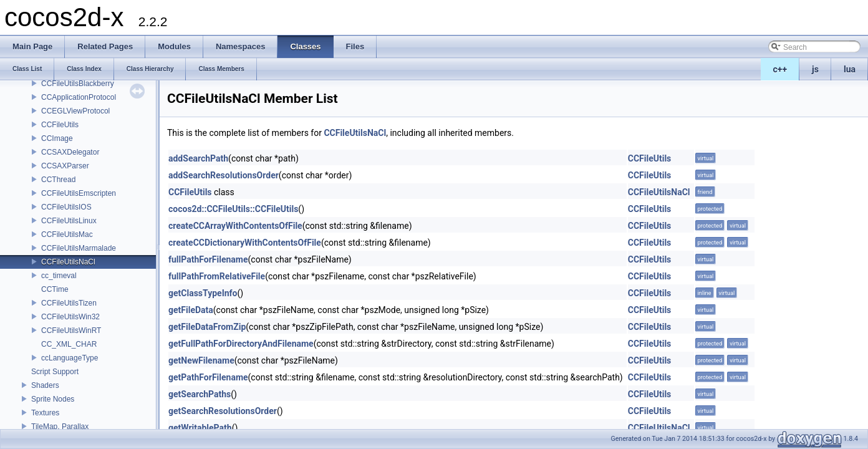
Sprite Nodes (53, 399)
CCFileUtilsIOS (66, 207)
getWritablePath (200, 428)
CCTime (55, 289)
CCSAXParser (65, 166)
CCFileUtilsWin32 (70, 317)
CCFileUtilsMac (67, 234)
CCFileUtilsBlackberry (78, 84)
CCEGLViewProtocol (75, 111)
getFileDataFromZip (207, 327)
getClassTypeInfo (203, 293)
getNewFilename (201, 360)
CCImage (57, 138)
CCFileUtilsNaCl (68, 262)
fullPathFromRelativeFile (217, 276)
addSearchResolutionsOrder (224, 175)
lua (850, 69)
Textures (45, 413)
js (815, 69)
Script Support (55, 372)
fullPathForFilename (208, 259)
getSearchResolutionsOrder (223, 411)
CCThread (58, 180)
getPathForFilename (208, 377)
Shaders (45, 385)
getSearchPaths (200, 394)
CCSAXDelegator (70, 152)
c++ (780, 69)
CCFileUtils (60, 125)
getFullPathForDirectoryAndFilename (241, 344)
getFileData (191, 310)
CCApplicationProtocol (79, 97)
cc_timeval (59, 276)
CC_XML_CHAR (69, 344)
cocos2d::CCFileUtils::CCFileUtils (233, 209)
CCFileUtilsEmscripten (79, 193)
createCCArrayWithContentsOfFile (235, 226)
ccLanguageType (70, 358)
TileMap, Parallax (60, 427)
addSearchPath (198, 158)
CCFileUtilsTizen (69, 303)
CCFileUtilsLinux (69, 221)
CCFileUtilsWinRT (71, 331)
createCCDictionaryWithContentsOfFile (245, 243)
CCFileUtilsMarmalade (79, 248)
